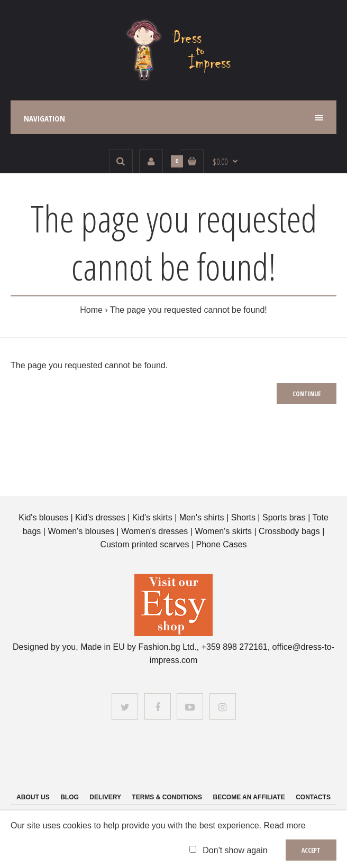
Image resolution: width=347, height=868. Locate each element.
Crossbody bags (289, 531)
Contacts (313, 797)
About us (33, 797)
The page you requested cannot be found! (189, 310)
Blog (70, 797)
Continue (307, 394)
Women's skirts (223, 531)
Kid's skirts (152, 517)
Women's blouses (81, 531)
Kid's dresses (100, 517)
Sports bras (284, 517)
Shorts (243, 517)
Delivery (105, 797)
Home (91, 310)
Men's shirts (202, 517)
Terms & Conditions (167, 797)
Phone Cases (222, 544)
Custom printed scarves (146, 544)
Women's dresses (156, 531)
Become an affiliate (249, 797)
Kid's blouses (43, 517)
